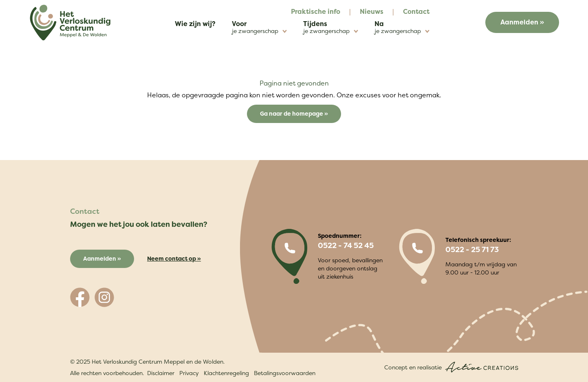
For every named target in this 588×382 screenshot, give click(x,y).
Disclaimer (161, 373)
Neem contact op (172, 258)
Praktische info (316, 11)
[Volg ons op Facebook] (80, 297)
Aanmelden (519, 22)
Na (402, 27)
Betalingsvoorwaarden (285, 373)
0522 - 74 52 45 (346, 246)
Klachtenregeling (226, 373)
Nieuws (372, 11)
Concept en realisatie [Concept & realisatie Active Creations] (451, 367)
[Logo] (70, 23)
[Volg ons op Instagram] (104, 297)
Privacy (189, 373)
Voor (259, 27)
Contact (416, 11)
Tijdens (331, 27)
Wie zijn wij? (195, 24)
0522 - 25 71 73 (472, 250)
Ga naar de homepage (292, 113)
